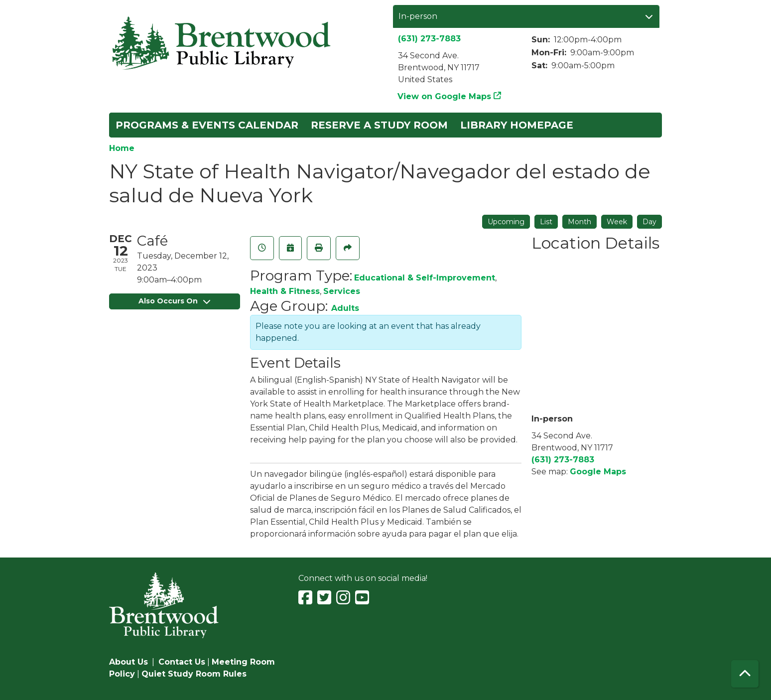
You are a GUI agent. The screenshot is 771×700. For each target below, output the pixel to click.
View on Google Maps (445, 96)
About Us (128, 662)
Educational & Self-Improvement (425, 278)
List (546, 222)
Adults (345, 308)
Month (579, 222)
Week (617, 222)
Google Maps (598, 472)
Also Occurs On (174, 301)
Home (122, 148)
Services (342, 291)
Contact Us (182, 662)
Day (649, 222)
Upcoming (506, 222)
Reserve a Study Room (379, 125)
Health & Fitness (285, 291)
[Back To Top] (745, 674)
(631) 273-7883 (429, 39)
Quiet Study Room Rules (194, 674)
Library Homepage (517, 125)
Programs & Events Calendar (207, 125)
